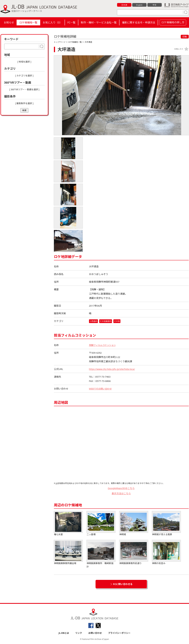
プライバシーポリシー (119, 633)
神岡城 (134, 524)
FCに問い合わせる (123, 584)
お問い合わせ (95, 633)
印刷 (185, 37)
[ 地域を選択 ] (24, 62)
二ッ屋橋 (101, 524)
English (139, 5)
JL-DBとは (64, 633)
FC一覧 (71, 22)
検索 (24, 110)
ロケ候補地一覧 (28, 22)
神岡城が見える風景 (166, 524)
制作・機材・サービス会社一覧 (99, 22)
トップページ (60, 42)
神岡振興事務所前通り (134, 553)
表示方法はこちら (121, 494)
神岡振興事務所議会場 (68, 553)
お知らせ (9, 22)
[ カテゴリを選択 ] (24, 76)
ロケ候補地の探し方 (173, 22)
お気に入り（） (52, 22)
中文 (155, 5)
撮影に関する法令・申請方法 (139, 22)
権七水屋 (68, 524)
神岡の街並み (166, 553)
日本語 (124, 5)
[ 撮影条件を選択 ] (24, 103)
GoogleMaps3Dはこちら (121, 488)
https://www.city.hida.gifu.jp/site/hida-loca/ (113, 369)
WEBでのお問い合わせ (101, 389)
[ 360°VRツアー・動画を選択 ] (24, 89)
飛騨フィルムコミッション (103, 345)
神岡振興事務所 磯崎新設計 (101, 554)
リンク (79, 633)
